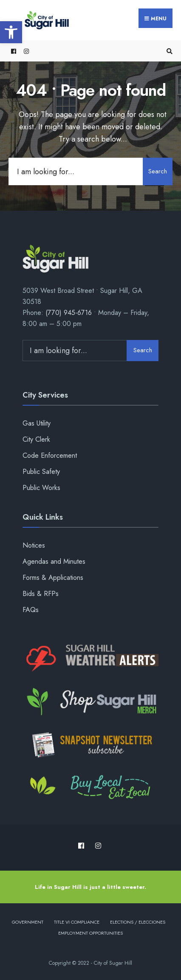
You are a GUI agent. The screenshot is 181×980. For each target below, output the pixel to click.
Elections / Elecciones (138, 922)
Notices (34, 545)
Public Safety (41, 472)
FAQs (31, 610)
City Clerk (36, 439)
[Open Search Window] (168, 51)
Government (28, 922)
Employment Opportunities (90, 933)
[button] (11, 32)
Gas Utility (37, 423)
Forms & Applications (53, 578)
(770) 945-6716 (69, 313)
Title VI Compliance (77, 922)
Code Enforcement (50, 455)
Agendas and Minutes (54, 561)
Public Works (41, 488)
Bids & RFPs (41, 594)
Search (158, 171)
